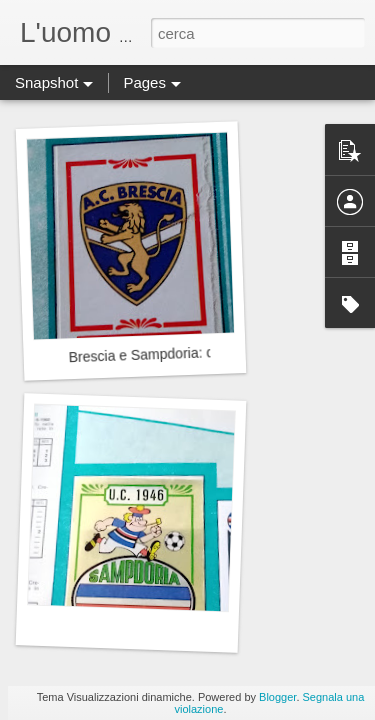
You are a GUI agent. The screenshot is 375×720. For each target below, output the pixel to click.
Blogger (277, 697)
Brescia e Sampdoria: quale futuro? (178, 354)
